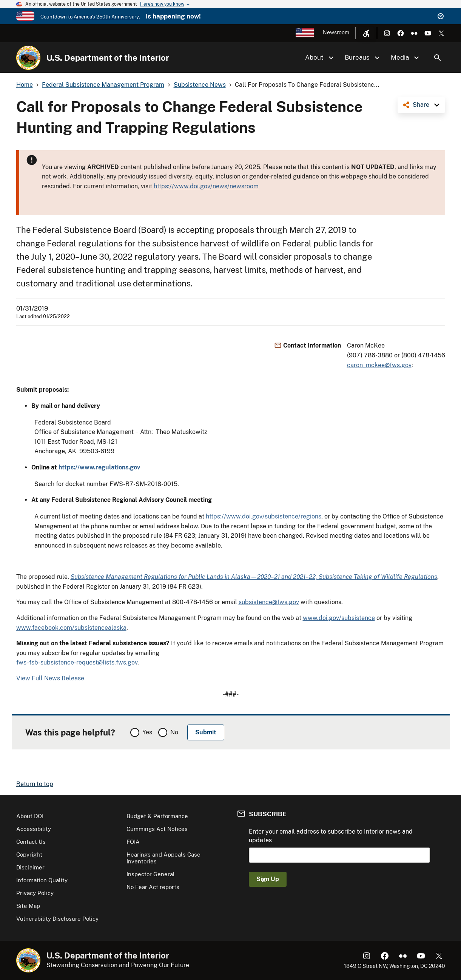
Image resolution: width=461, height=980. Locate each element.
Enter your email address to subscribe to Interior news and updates (331, 836)
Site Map (28, 906)
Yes (147, 732)
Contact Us (31, 842)
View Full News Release (50, 678)
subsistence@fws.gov (269, 602)
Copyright (29, 855)
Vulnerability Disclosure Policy (57, 919)
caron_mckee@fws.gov (379, 365)
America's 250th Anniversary (106, 17)
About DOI (30, 816)
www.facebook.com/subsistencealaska (71, 628)
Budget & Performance (157, 816)
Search (438, 58)
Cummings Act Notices (157, 829)
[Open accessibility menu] (366, 33)
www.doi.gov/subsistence (339, 618)
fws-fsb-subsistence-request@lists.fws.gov (77, 662)
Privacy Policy (35, 893)
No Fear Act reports (153, 887)
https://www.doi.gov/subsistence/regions (264, 516)
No (174, 732)
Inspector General (151, 874)
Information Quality (42, 880)
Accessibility (34, 829)
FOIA (133, 842)
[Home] (28, 58)
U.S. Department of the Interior (108, 58)
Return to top (35, 784)
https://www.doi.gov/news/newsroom (206, 186)
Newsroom (336, 32)
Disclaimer (30, 867)
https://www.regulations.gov (99, 467)
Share (421, 105)
